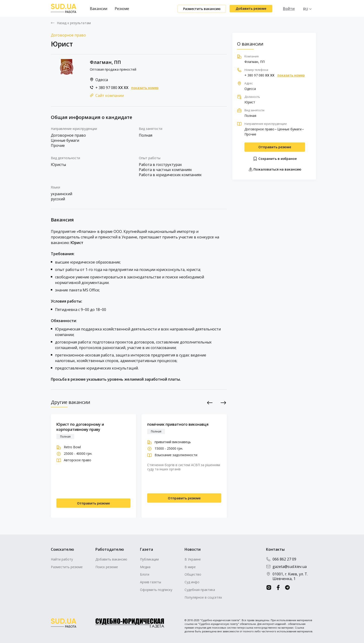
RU (306, 9)
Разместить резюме (67, 567)
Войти (289, 9)
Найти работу (62, 559)
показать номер (145, 88)
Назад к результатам (74, 23)
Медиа (145, 567)
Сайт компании (110, 96)
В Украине (193, 559)
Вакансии (99, 9)
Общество (193, 574)
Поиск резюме (107, 567)
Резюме (122, 9)
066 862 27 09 (281, 559)
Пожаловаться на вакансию (275, 169)
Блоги (145, 574)
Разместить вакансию (202, 9)
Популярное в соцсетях (203, 597)
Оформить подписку (156, 590)
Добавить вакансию (111, 559)
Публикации (149, 559)
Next (223, 403)
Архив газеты (151, 582)
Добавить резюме (251, 8)
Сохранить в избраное (275, 159)
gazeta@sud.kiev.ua (286, 567)
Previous (210, 403)
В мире (190, 567)
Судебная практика (200, 590)
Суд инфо (192, 582)
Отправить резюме (275, 147)
